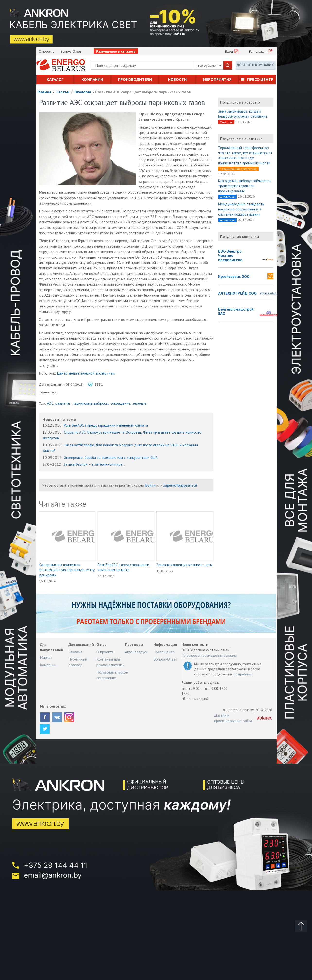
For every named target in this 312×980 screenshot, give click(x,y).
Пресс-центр (260, 79)
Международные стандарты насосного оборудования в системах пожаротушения (241, 209)
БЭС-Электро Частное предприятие (230, 256)
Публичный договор (78, 662)
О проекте (47, 51)
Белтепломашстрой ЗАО (236, 311)
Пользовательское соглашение (112, 675)
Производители (135, 79)
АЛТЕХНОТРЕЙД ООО (237, 293)
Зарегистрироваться (180, 485)
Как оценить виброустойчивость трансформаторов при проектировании (244, 186)
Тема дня (226, 122)
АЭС (50, 403)
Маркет (46, 657)
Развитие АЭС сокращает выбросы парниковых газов (143, 92)
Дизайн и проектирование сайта (233, 718)
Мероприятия (217, 79)
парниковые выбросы (91, 403)
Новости (177, 79)
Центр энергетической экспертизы (86, 373)
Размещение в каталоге (116, 51)
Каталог (55, 79)
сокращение (120, 403)
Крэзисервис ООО (234, 277)
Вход (229, 51)
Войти (150, 485)
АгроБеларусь (136, 652)
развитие (63, 403)
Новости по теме (59, 419)
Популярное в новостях (240, 102)
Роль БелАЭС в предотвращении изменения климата (106, 425)
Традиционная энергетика (238, 169)
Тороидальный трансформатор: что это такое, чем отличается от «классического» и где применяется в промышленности (245, 155)
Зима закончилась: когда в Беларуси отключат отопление (243, 114)
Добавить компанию (256, 65)
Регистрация (258, 51)
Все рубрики (209, 65)
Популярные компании (239, 237)
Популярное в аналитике (241, 139)
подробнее (243, 674)
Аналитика (227, 197)
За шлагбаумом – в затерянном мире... (94, 464)
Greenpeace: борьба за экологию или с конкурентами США (111, 458)
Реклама (75, 652)
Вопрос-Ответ (71, 51)
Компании (92, 79)
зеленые (139, 403)
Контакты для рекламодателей (111, 662)
